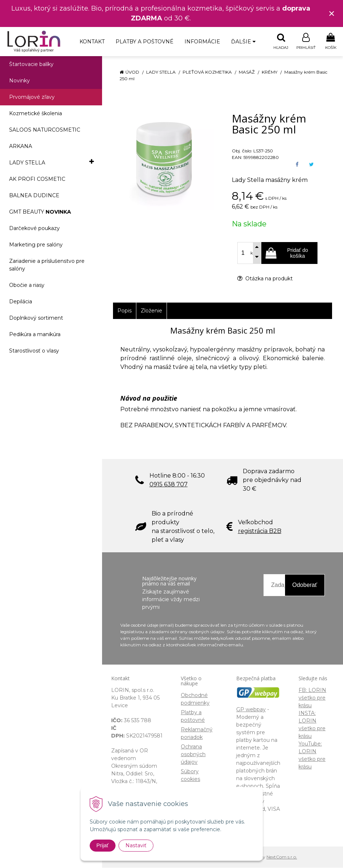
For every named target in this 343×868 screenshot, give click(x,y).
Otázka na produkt (265, 279)
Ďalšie (243, 42)
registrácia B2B (260, 531)
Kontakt (92, 42)
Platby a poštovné (145, 42)
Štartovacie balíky (31, 65)
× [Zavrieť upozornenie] (332, 13)
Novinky (20, 81)
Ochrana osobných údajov (193, 755)
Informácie (202, 42)
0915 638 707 (169, 485)
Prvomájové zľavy (32, 97)
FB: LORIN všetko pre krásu (312, 698)
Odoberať (305, 585)
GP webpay (251, 710)
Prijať (103, 845)
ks (253, 253)
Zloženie (151, 311)
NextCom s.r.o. (282, 857)
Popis (124, 311)
